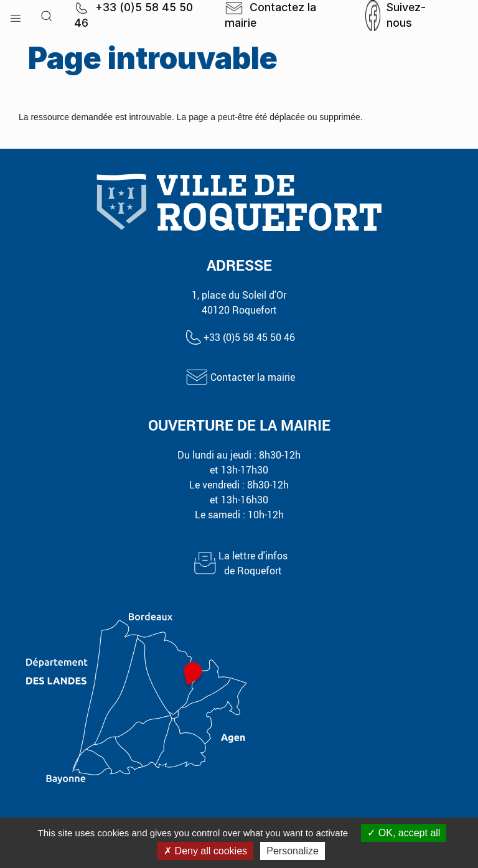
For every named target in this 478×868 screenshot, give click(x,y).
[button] (16, 16)
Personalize (293, 851)
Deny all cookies (205, 851)
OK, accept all (404, 833)
